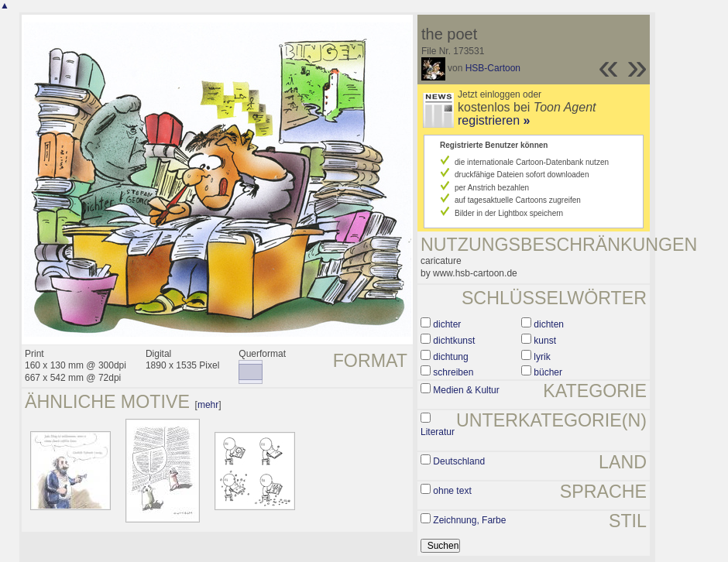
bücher (548, 372)
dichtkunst (454, 341)
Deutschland (459, 461)
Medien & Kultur (466, 390)
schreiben (453, 372)
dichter (447, 324)
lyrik (542, 357)
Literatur (438, 432)
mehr (208, 405)
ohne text (452, 491)
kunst (545, 341)
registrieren (494, 120)
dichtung (450, 357)
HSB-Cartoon (493, 68)
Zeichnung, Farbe (469, 520)
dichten (549, 324)
